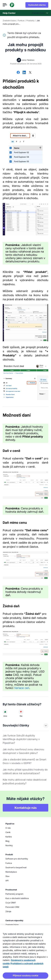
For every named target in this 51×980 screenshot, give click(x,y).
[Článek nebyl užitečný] (21, 712)
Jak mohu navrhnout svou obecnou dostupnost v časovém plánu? (23, 751)
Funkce (21, 20)
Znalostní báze (9, 20)
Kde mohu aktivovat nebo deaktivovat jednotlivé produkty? (25, 782)
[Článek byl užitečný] (5, 712)
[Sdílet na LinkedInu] (24, 73)
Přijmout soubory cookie (26, 975)
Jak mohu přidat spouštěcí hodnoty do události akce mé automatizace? (25, 771)
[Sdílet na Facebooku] (18, 73)
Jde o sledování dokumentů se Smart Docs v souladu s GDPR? (24, 761)
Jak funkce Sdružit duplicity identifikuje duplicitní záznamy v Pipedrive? (21, 739)
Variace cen (22, 688)
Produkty (30, 20)
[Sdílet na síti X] (30, 73)
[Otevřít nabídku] (5, 5)
